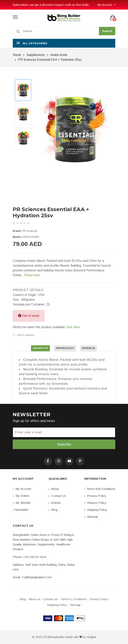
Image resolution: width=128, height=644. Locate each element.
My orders (21, 496)
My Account (105, 5)
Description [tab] (40, 348)
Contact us (57, 496)
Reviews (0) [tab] (89, 348)
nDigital (91, 637)
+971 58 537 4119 (35, 557)
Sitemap (91, 517)
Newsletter (21, 510)
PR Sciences (30, 231)
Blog (53, 510)
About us (35, 599)
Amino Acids (59, 55)
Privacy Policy (95, 496)
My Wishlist (22, 503)
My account (22, 489)
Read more (32, 275)
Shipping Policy (96, 510)
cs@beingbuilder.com (37, 577)
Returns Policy (95, 503)
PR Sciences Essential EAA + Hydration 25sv (50, 60)
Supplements (36, 55)
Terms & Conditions (74, 599)
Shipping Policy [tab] (65, 348)
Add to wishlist (23, 335)
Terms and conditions (100, 489)
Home (17, 55)
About (54, 489)
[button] (64, 43)
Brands (55, 503)
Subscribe (64, 444)
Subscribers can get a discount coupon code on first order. (51, 5)
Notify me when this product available (46, 327)
